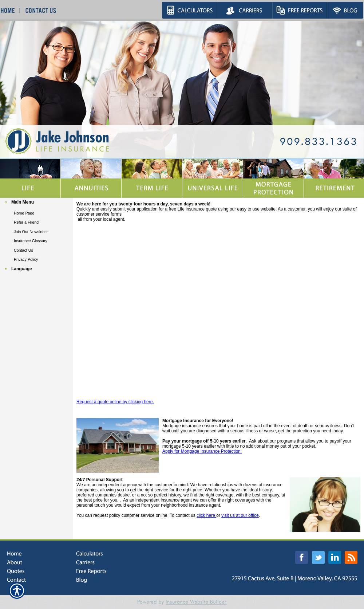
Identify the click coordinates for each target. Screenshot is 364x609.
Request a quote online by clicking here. (115, 402)
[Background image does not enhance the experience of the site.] (36, 203)
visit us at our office (240, 515)
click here (206, 515)
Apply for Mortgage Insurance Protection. (202, 451)
